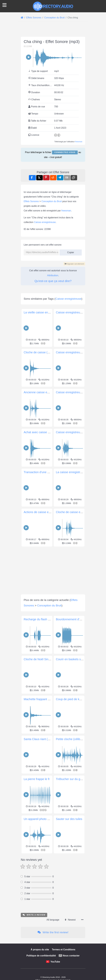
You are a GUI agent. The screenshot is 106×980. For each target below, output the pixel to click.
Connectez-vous (65, 193)
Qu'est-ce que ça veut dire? (53, 362)
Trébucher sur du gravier (72, 901)
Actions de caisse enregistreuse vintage (49, 634)
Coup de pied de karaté (71, 821)
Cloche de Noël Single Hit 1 (41, 781)
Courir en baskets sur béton (74, 781)
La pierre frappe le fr (37, 901)
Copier (71, 333)
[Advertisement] (53, 52)
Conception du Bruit (52, 282)
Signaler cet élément (74, 345)
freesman (79, 182)
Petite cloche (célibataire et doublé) (78, 861)
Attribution (53, 356)
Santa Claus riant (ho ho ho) (42, 861)
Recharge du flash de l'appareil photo (48, 741)
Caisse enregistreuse (45, 303)
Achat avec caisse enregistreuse (44, 554)
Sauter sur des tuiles (69, 940)
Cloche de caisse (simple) (40, 474)
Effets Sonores (31, 282)
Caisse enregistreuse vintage (75, 514)
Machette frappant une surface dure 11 (49, 821)
